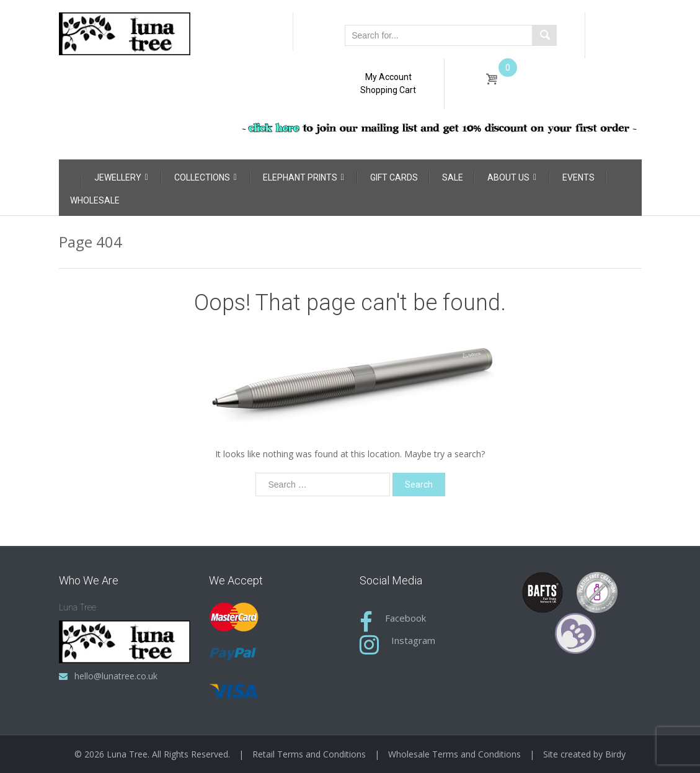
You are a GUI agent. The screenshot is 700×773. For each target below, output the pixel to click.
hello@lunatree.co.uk (116, 676)
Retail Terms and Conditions (309, 754)
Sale (453, 177)
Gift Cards (394, 177)
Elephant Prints (303, 177)
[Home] (70, 175)
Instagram (413, 640)
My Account (388, 77)
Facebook (405, 618)
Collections (206, 177)
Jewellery (121, 177)
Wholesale (95, 200)
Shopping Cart (388, 90)
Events (578, 177)
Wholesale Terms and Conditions (454, 754)
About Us (512, 177)
